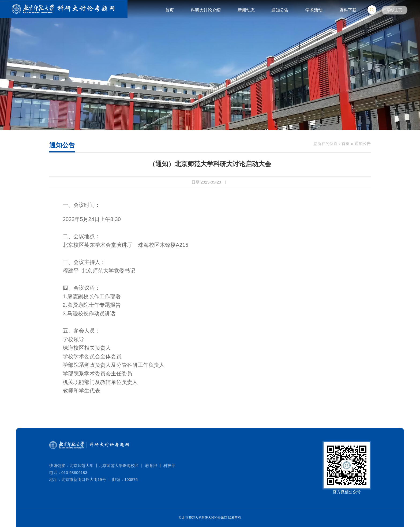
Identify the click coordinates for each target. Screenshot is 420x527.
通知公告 (280, 10)
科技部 (169, 466)
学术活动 (314, 10)
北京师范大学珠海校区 (119, 466)
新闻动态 (246, 10)
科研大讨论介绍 (206, 10)
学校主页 (395, 10)
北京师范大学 (81, 466)
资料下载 (348, 10)
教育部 (151, 466)
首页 (170, 10)
